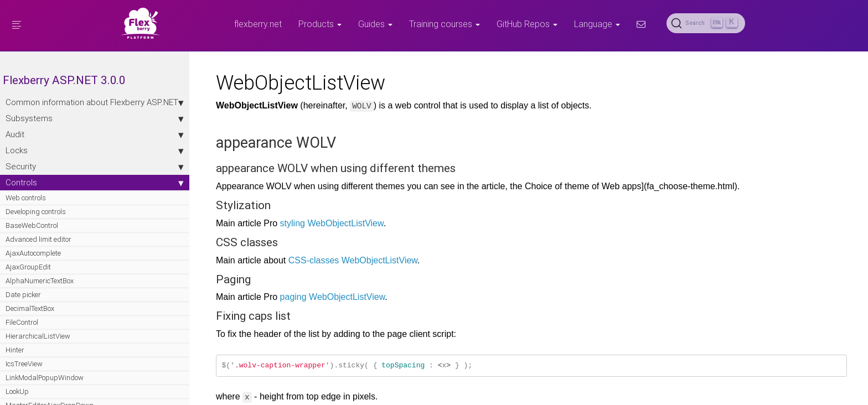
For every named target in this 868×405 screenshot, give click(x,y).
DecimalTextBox (30, 320)
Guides (375, 24)
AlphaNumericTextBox (40, 292)
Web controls (26, 209)
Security (72, 178)
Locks (72, 162)
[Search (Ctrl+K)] (706, 23)
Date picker (23, 306)
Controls (72, 194)
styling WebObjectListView (309, 223)
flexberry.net (258, 24)
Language (597, 24)
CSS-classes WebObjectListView (330, 260)
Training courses (445, 24)
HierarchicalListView (38, 347)
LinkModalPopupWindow (45, 389)
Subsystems (72, 129)
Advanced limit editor (38, 250)
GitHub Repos (527, 24)
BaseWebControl (32, 237)
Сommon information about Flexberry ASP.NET (72, 108)
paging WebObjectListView (310, 297)
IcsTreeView (24, 375)
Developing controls (36, 223)
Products (320, 24)
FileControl (22, 333)
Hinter (15, 361)
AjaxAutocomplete (33, 264)
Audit (72, 146)
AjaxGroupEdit (28, 278)
